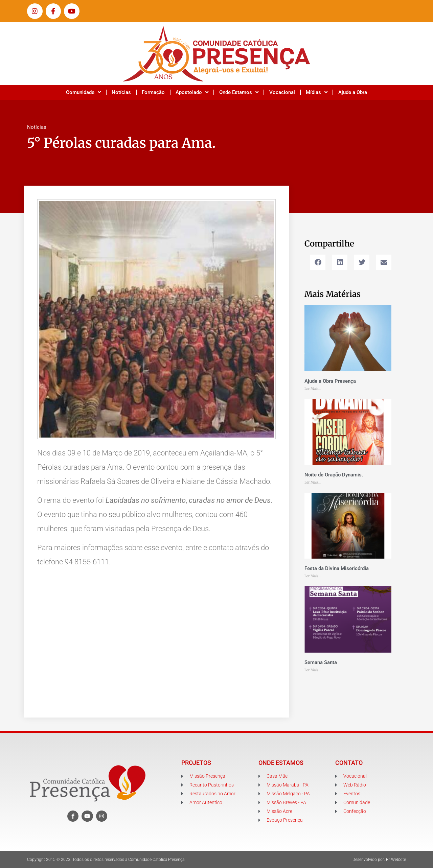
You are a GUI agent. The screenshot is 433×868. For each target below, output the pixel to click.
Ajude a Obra (353, 92)
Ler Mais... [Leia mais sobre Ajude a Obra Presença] (313, 389)
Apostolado (192, 92)
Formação (153, 92)
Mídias (317, 92)
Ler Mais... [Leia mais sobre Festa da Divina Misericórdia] (313, 576)
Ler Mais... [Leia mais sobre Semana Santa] (313, 670)
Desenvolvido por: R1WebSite (379, 860)
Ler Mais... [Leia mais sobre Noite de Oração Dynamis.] (313, 482)
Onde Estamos (239, 92)
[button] (318, 262)
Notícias (121, 92)
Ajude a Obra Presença (330, 381)
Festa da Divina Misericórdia (337, 568)
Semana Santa (321, 662)
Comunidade (83, 92)
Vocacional (282, 92)
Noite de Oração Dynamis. (334, 475)
